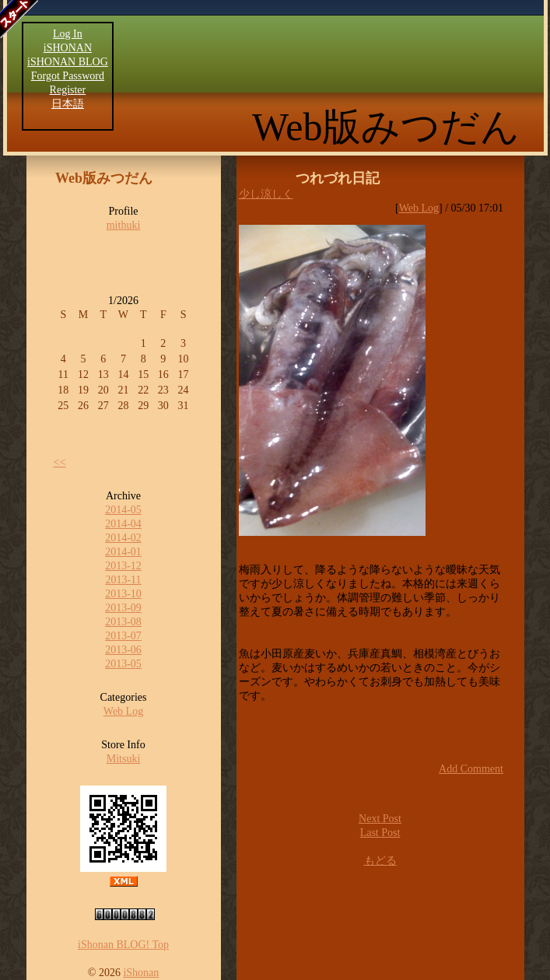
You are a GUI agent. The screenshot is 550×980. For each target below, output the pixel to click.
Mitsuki (124, 759)
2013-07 (123, 636)
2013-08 (123, 622)
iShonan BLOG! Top (123, 945)
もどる (380, 861)
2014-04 (123, 524)
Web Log (123, 711)
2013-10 (123, 594)
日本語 (68, 104)
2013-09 (123, 608)
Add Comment (471, 769)
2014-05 (123, 510)
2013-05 (123, 664)
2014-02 (123, 538)
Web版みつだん (386, 127)
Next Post (380, 819)
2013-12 (123, 566)
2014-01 (123, 552)
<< (60, 462)
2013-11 (123, 580)
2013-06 (123, 650)
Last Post (380, 833)
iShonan (141, 973)
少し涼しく (266, 194)
